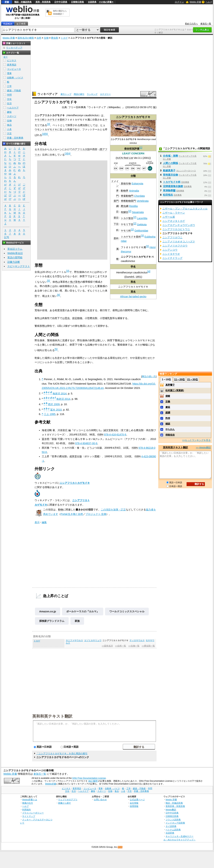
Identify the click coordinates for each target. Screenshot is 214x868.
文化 (9, 99)
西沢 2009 (54, 404)
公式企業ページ (137, 800)
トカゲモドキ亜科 (131, 237)
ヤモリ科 (126, 231)
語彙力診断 (14, 262)
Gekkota (142, 224)
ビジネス (12, 60)
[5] (46, 134)
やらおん (170, 429)
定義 (168, 402)
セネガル (40, 149)
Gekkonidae (141, 231)
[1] (141, 148)
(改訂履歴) (93, 781)
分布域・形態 (170, 156)
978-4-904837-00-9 (86, 443)
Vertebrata (142, 201)
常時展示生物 (170, 175)
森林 (82, 310)
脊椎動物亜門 (128, 201)
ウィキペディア (47, 94)
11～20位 (179, 379)
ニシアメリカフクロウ (175, 246)
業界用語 (12, 65)
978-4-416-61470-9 (115, 435)
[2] (130, 211)
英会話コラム (15, 249)
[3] (142, 236)
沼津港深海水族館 (173, 186)
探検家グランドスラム (52, 621)
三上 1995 (50, 414)
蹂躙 (168, 413)
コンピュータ (14, 69)
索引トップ (66, 94)
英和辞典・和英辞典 (175, 806)
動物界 (125, 191)
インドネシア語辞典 (175, 823)
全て (6, 57)
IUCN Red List (125, 158)
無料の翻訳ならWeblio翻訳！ (60, 12)
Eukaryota (137, 184)
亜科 (116, 238)
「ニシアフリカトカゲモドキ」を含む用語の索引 (62, 754)
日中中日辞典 (61, 2)
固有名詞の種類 (26, 38)
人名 (9, 129)
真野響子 (170, 385)
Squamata (138, 212)
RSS (120, 847)
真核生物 (126, 184)
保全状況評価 (132, 149)
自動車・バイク (15, 78)
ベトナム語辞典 (173, 830)
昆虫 (67, 318)
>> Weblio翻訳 (203, 448)
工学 (9, 86)
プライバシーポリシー (33, 813)
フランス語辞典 (173, 820)
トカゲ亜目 (127, 218)
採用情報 (134, 806)
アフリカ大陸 (82, 149)
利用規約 (27, 810)
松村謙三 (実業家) (175, 390)
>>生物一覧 (134, 646)
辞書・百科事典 (15, 138)
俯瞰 (168, 396)
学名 (133, 267)
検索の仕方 (28, 803)
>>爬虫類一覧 (148, 646)
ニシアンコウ (170, 250)
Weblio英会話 (15, 253)
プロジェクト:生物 (96, 514)
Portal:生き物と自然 (72, 514)
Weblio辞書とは (30, 800)
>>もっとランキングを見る (196, 440)
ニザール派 (169, 217)
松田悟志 (168, 195)
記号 (7, 237)
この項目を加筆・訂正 (113, 510)
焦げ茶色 (75, 282)
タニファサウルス (74, 640)
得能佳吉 (170, 435)
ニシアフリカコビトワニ (176, 229)
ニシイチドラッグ (172, 258)
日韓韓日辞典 (77, 2)
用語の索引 (79, 94)
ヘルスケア (13, 108)
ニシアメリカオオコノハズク (179, 242)
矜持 (168, 418)
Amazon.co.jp (48, 611)
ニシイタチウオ (171, 254)
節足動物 (77, 318)
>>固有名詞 (107, 646)
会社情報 (134, 803)
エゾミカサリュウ (93, 640)
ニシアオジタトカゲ (174, 221)
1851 (138, 277)
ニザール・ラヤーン (174, 213)
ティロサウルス (137, 640)
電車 (9, 73)
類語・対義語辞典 (23, 2)
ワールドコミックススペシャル (127, 611)
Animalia (134, 191)
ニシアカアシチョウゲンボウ (179, 225)
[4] (149, 271)
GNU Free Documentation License (89, 778)
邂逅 (168, 407)
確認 (168, 424)
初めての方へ (191, 24)
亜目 (116, 218)
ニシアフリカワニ (172, 237)
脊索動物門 (127, 196)
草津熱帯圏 (169, 191)
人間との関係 (170, 163)
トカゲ (64, 38)
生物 (46, 38)
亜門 (116, 201)
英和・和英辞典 (43, 2)
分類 (133, 176)
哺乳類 (109, 318)
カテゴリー (105, 94)
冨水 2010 (56, 410)
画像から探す (65, 803)
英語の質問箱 (15, 257)
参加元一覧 (206, 24)
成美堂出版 (76, 456)
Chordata (139, 196)
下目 (116, 224)
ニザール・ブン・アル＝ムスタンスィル (185, 209)
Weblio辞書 (50, 784)
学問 (9, 95)
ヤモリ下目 (127, 224)
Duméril (130, 277)
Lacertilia (142, 218)
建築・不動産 (14, 91)
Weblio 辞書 (195, 2)
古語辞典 (92, 2)
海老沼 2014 (60, 393)
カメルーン (56, 149)
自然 (39, 38)
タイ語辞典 (171, 826)
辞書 (7, 2)
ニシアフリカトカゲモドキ (75, 483)
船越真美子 (169, 170)
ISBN (100, 435)
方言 (9, 133)
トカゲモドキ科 (172, 182)
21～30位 (193, 379)
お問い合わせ (100, 800)
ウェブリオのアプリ (68, 800)
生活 (9, 103)
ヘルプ (209, 2)
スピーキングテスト (19, 266)
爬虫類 (55, 38)
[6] (59, 295)
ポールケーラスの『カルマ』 (83, 611)
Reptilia (133, 206)
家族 (77, 621)
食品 (9, 125)
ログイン (179, 2)
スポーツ (12, 116)
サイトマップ (29, 816)
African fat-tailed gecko (133, 296)
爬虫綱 (125, 206)
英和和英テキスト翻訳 (52, 716)
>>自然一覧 (121, 646)
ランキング (92, 94)
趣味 (9, 112)
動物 (61, 510)
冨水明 (46, 439)
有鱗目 (125, 212)
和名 (133, 282)
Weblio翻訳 (171, 810)
